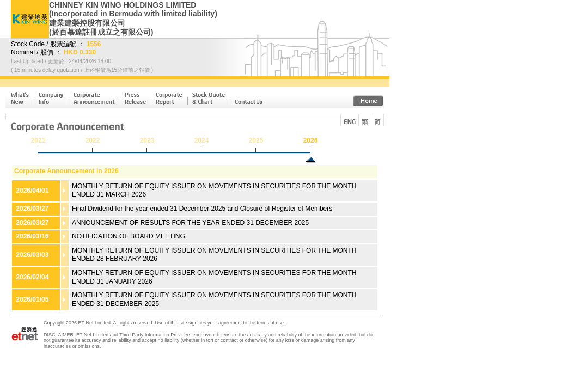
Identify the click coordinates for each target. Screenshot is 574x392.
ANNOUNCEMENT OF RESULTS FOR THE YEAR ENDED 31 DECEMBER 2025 (190, 223)
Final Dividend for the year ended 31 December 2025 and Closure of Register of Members (202, 209)
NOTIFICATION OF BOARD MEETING (129, 236)
